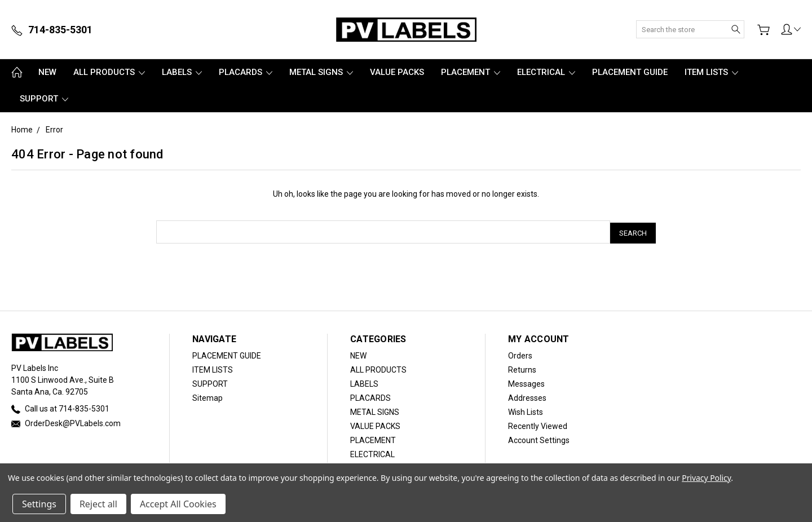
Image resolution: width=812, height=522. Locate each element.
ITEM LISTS (711, 72)
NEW (47, 72)
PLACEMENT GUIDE (630, 72)
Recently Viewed (538, 424)
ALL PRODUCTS (109, 72)
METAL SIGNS (321, 72)
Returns (522, 368)
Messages (526, 382)
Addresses (527, 396)
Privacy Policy (706, 478)
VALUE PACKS (397, 72)
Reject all (98, 504)
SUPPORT (44, 99)
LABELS (182, 72)
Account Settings (539, 438)
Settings (39, 504)
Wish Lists (526, 410)
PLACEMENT (471, 72)
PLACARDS (246, 72)
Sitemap (208, 396)
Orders (520, 353)
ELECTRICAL (546, 72)
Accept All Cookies (178, 504)
